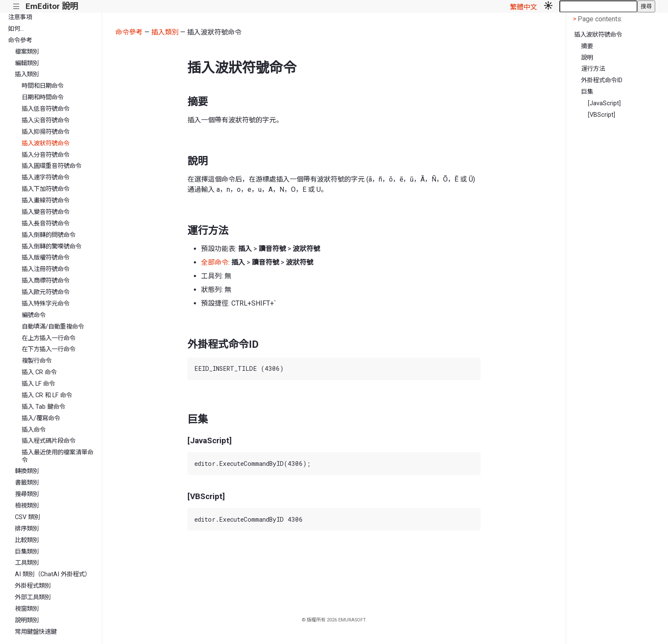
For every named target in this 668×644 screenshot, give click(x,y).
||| (16, 7)
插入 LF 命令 (38, 384)
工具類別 (27, 563)
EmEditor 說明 (52, 6)
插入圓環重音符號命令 (52, 166)
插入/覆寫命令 (41, 418)
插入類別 (27, 74)
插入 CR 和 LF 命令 (47, 395)
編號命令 (34, 315)
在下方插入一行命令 (49, 349)
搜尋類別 (27, 494)
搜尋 (646, 6)
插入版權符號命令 (46, 258)
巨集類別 (27, 552)
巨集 (587, 92)
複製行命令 (37, 361)
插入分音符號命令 (46, 155)
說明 (587, 58)
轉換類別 (27, 471)
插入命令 (34, 430)
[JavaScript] (604, 103)
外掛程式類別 (33, 586)
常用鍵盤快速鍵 (36, 632)
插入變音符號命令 (46, 212)
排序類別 (27, 529)
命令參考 (20, 40)
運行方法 (593, 69)
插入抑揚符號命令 (46, 132)
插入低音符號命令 (46, 109)
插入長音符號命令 (46, 224)
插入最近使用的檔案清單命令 (58, 456)
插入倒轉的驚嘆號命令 (52, 247)
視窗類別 (27, 609)
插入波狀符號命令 (46, 143)
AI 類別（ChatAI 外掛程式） (53, 574)
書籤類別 (27, 483)
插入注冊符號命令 (46, 269)
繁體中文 (524, 7)
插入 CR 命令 (39, 372)
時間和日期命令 (43, 86)
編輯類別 (27, 63)
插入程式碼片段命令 (49, 441)
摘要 (587, 46)
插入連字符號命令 (46, 178)
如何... (16, 29)
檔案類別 (27, 52)
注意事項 (20, 17)
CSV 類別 (27, 517)
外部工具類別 (33, 597)
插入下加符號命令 (46, 189)
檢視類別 (27, 506)
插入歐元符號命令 (46, 292)
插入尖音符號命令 (46, 120)
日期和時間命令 (43, 97)
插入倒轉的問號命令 (49, 235)
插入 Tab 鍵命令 (43, 407)
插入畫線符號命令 (46, 201)
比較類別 (27, 540)
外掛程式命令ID (602, 80)
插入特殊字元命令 (46, 304)
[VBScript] (602, 115)
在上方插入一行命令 (49, 338)
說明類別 (27, 620)
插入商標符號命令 (46, 281)
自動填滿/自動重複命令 (53, 327)
